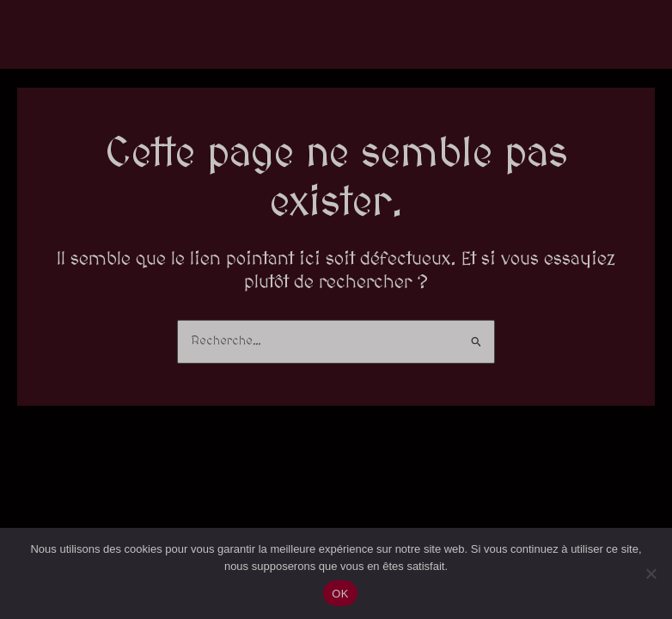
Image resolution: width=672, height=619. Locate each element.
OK (340, 594)
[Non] (651, 573)
